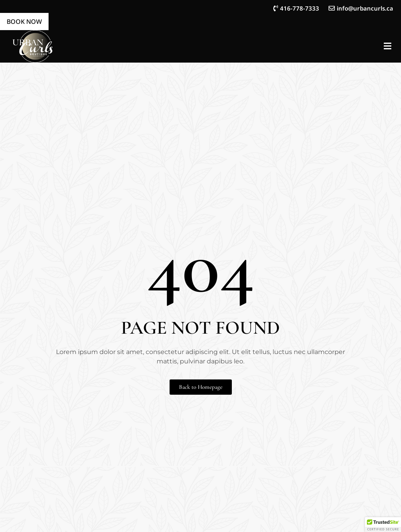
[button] (387, 46)
